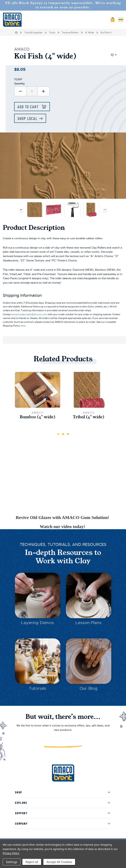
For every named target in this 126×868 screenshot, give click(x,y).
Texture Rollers (70, 33)
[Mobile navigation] (121, 20)
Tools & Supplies (33, 33)
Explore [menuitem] (21, 803)
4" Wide (90, 33)
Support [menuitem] (21, 813)
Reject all (32, 862)
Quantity (19, 83)
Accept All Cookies (59, 862)
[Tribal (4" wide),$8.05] (89, 390)
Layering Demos (37, 623)
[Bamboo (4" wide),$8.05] (38, 390)
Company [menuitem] (21, 823)
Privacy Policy (11, 853)
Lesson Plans (88, 623)
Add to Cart (29, 107)
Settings (12, 862)
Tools (52, 33)
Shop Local (27, 118)
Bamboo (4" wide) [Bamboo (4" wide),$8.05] (38, 417)
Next (105, 210)
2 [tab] (63, 434)
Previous (21, 210)
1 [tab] (58, 434)
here (23, 326)
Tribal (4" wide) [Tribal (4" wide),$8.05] (89, 417)
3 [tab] (68, 434)
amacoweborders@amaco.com (30, 314)
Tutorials (38, 688)
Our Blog (89, 688)
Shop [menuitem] (19, 792)
